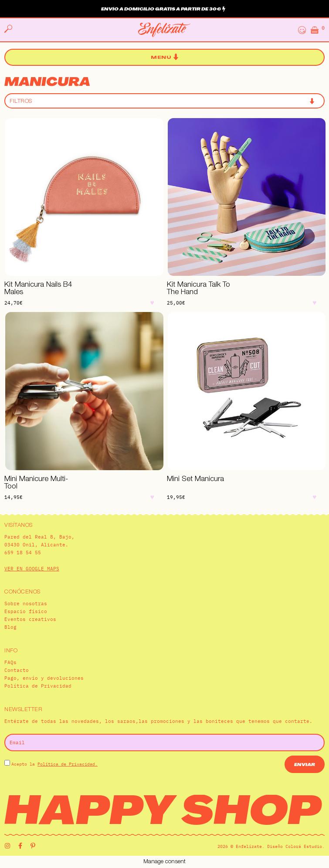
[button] (164, 57)
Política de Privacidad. (68, 764)
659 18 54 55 (23, 553)
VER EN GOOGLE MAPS (32, 569)
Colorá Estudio (304, 846)
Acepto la (54, 764)
